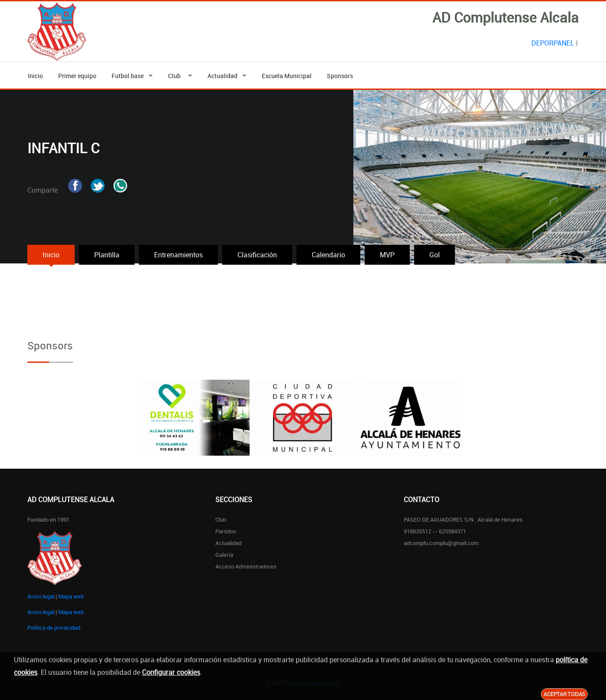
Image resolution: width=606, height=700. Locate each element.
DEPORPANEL (553, 43)
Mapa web (71, 596)
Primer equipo (77, 76)
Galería (224, 555)
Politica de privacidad (54, 628)
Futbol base (128, 76)
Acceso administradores (246, 566)
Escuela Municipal (287, 76)
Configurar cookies (171, 672)
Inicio (35, 76)
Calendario (328, 255)
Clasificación (257, 255)
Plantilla (107, 255)
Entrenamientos (178, 255)
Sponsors (340, 76)
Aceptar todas (564, 694)
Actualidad (222, 76)
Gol (435, 255)
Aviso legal (41, 596)
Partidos (226, 531)
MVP (387, 255)
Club (176, 76)
